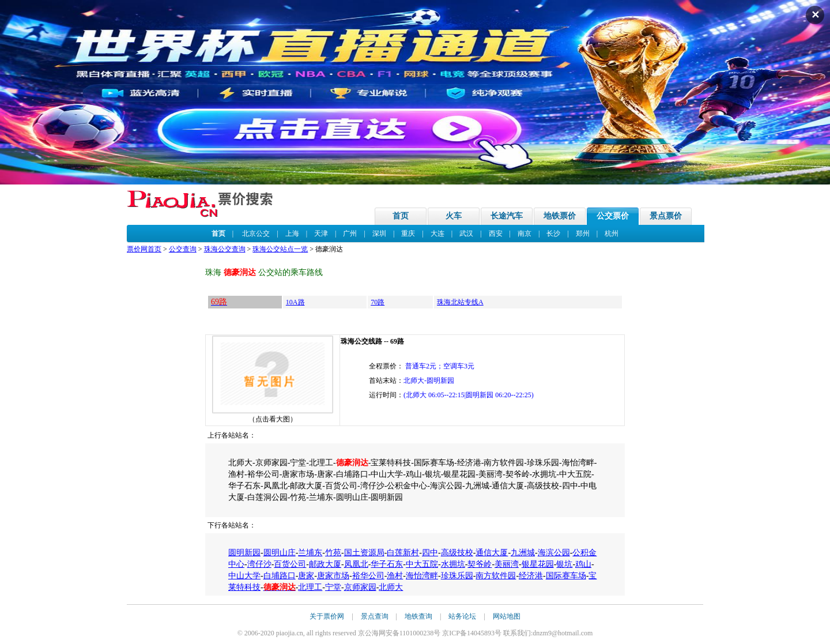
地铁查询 (418, 616)
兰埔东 (310, 553)
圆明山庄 (280, 553)
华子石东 (387, 564)
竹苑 (333, 553)
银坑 (564, 564)
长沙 (553, 234)
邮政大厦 (325, 564)
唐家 (306, 576)
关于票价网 (327, 616)
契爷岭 (480, 564)
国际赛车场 (566, 576)
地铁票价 (560, 216)
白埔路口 (280, 576)
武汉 (466, 234)
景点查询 (375, 616)
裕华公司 (368, 576)
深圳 (379, 234)
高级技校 (457, 553)
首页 (401, 216)
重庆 (408, 234)
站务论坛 (462, 616)
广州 (350, 234)
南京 (525, 234)
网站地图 (507, 616)
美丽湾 (507, 564)
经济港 (531, 576)
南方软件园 (496, 576)
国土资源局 (364, 553)
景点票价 (666, 216)
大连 (437, 234)
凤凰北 (356, 564)
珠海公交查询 (225, 249)
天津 (321, 234)
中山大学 (244, 576)
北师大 (391, 587)
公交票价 (613, 216)
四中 (430, 553)
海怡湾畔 (422, 576)
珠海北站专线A (460, 302)
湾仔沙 (259, 564)
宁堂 (333, 587)
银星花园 (538, 564)
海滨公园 (554, 553)
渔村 (395, 576)
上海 (292, 234)
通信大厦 (492, 553)
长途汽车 (507, 216)
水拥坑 (453, 564)
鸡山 (583, 564)
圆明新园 (244, 553)
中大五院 (422, 564)
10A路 (295, 302)
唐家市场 (333, 576)
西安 (496, 234)
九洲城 (523, 553)
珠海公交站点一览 (280, 249)
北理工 (310, 587)
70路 (378, 302)
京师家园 (360, 587)
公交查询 (183, 249)
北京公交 (256, 234)
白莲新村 (403, 553)
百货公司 (290, 564)
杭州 (612, 234)
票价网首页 (144, 249)
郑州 (583, 234)
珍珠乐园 (457, 576)
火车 (454, 216)
